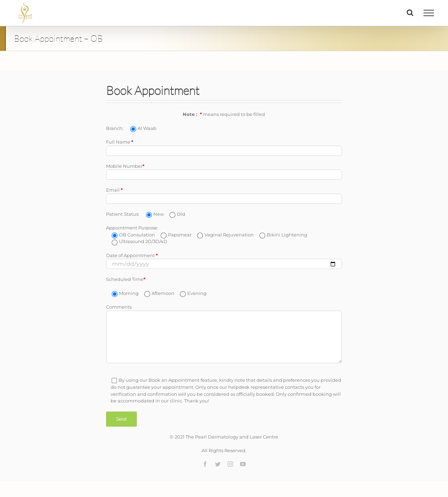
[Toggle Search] (410, 13)
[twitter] (218, 464)
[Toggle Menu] (429, 13)
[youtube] (243, 464)
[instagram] (230, 464)
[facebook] (205, 464)
